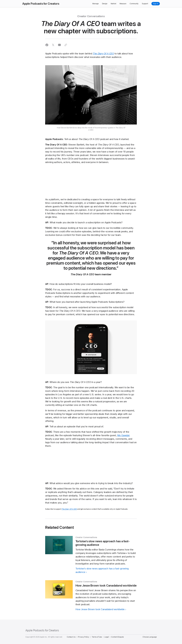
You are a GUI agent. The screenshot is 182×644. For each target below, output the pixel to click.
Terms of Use (97, 637)
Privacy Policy (83, 637)
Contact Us (71, 637)
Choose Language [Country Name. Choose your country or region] (150, 637)
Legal (107, 637)
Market (113, 4)
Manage (95, 4)
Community (134, 4)
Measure (123, 4)
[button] (47, 45)
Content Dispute (117, 637)
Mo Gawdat (123, 435)
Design (105, 4)
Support (145, 4)
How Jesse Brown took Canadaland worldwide (100, 609)
